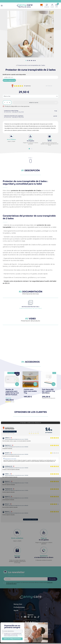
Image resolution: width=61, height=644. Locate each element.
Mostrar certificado (10, 432)
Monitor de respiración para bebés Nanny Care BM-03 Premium (12, 392)
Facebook (22, 619)
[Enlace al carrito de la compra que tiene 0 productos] (57, 5)
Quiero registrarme (9, 80)
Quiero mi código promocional (12, 638)
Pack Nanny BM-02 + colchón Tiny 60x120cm (48, 391)
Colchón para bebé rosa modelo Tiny (30, 391)
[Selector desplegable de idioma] (41, 6)
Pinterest (29, 619)
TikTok (39, 619)
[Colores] (30, 96)
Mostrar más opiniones (30, 520)
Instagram (32, 619)
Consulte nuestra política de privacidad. (12, 634)
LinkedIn (36, 619)
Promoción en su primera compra (12, 623)
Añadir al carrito (34, 103)
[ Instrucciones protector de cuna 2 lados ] (31, 307)
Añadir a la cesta (17, 384)
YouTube (26, 619)
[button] (47, 5)
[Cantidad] (7, 103)
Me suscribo (52, 579)
